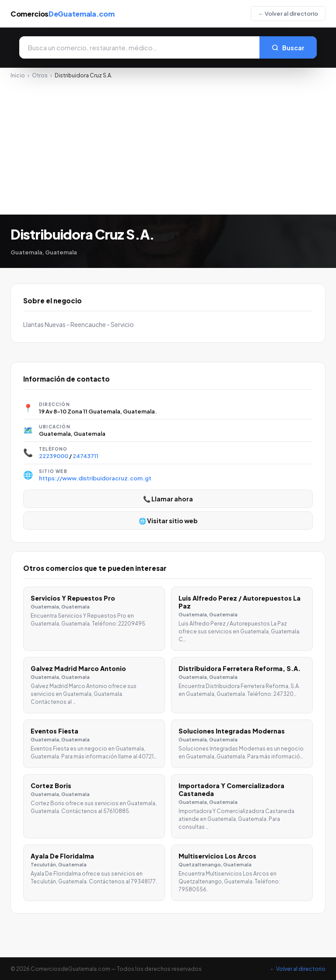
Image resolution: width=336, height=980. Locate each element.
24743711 (86, 456)
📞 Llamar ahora (168, 499)
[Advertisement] (168, 144)
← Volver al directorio (288, 14)
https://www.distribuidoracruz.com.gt (95, 478)
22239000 (54, 456)
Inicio (18, 75)
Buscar (288, 48)
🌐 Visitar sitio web (168, 521)
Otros (40, 75)
